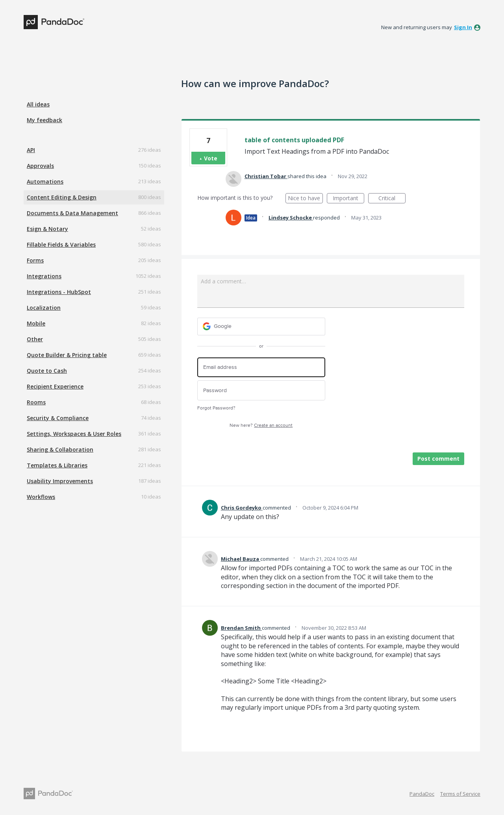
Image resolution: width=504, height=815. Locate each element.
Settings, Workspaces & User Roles (74, 434)
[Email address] (261, 367)
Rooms (36, 402)
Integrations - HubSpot (59, 292)
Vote (211, 158)
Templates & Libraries (57, 465)
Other (35, 339)
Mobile (36, 323)
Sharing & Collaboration (60, 449)
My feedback (44, 120)
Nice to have (305, 199)
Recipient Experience (55, 386)
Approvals (40, 166)
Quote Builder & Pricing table (67, 355)
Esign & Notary (47, 229)
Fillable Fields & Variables (61, 245)
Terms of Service (460, 794)
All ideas (38, 104)
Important (348, 199)
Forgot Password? (216, 408)
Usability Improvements (60, 481)
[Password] (261, 390)
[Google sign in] (261, 327)
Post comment (438, 459)
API (31, 150)
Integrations (44, 276)
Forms (35, 260)
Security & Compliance (58, 418)
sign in (463, 27)
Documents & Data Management (72, 213)
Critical (392, 199)
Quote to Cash (47, 371)
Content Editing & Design (62, 197)
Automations (45, 181)
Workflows (41, 497)
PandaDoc (422, 794)
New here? (261, 425)
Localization (44, 308)
